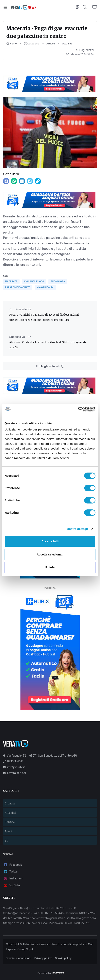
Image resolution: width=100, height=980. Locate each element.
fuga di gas (58, 281)
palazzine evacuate (18, 287)
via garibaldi (45, 287)
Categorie (32, 44)
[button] (87, 7)
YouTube (12, 885)
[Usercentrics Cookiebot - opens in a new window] (78, 409)
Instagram (13, 879)
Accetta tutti (50, 541)
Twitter (11, 872)
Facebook (12, 865)
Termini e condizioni (19, 958)
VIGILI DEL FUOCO (34, 281)
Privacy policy (43, 958)
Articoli (51, 44)
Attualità (67, 44)
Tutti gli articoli (50, 366)
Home (12, 44)
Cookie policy (63, 958)
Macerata (11, 281)
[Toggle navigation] (5, 7)
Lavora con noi (15, 773)
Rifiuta (50, 567)
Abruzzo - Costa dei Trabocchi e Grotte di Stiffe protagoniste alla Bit (48, 344)
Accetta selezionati (50, 554)
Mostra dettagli (77, 529)
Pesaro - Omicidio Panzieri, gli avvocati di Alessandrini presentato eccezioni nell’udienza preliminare (44, 317)
